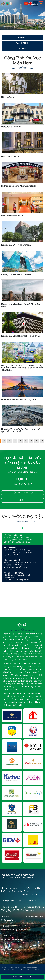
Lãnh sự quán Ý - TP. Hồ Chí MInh (16, 245)
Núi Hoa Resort (8, 97)
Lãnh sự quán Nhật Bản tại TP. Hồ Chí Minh (21, 336)
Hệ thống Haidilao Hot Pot (13, 216)
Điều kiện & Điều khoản (12, 970)
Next (43, 15)
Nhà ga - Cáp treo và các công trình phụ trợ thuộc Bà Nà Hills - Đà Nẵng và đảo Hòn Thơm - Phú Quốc (22, 368)
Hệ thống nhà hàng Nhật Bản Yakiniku (19, 186)
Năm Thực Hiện (23, 43)
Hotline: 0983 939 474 (23, 977)
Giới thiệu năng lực (22, 493)
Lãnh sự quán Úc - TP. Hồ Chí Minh (17, 275)
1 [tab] (23, 528)
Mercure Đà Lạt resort (11, 127)
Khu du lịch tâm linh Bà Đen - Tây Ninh (18, 400)
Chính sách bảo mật (27, 970)
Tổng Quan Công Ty (9, 950)
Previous (2, 15)
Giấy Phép (5, 953)
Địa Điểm (22, 49)
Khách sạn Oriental (10, 157)
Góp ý (22, 500)
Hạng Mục (22, 38)
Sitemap (38, 970)
